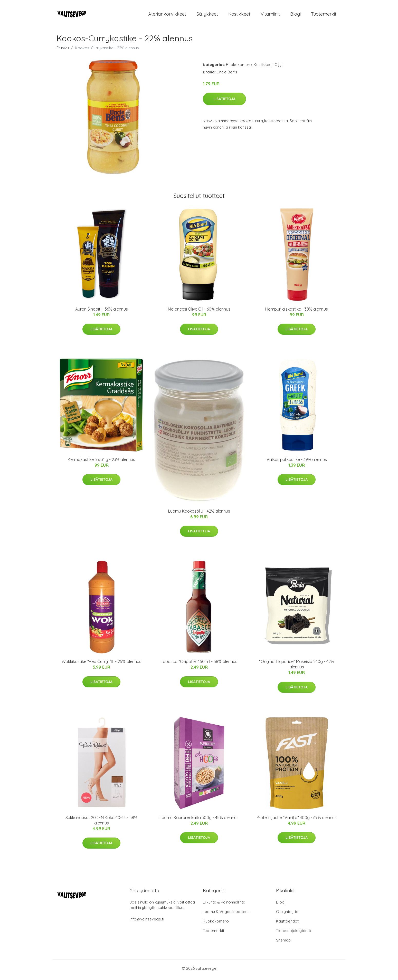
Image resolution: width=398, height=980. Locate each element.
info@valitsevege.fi (147, 922)
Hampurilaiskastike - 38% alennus (297, 312)
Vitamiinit (270, 15)
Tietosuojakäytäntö (294, 933)
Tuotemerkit (324, 15)
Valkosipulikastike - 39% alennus (297, 462)
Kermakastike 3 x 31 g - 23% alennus (101, 462)
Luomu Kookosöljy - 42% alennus (199, 514)
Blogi (295, 15)
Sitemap (283, 943)
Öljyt (279, 67)
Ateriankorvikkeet (167, 15)
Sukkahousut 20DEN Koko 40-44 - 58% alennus (101, 823)
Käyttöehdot (287, 924)
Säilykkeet (207, 15)
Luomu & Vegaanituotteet (226, 914)
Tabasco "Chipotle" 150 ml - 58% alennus (199, 664)
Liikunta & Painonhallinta (224, 905)
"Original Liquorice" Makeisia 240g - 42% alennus (297, 667)
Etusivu (63, 50)
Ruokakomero (239, 67)
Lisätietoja (224, 101)
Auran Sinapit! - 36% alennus (102, 312)
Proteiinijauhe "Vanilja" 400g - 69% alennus (297, 820)
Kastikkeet (239, 15)
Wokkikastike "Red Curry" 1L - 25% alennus (101, 664)
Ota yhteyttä (287, 914)
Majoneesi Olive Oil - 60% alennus (199, 312)
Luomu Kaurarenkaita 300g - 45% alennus (199, 820)
